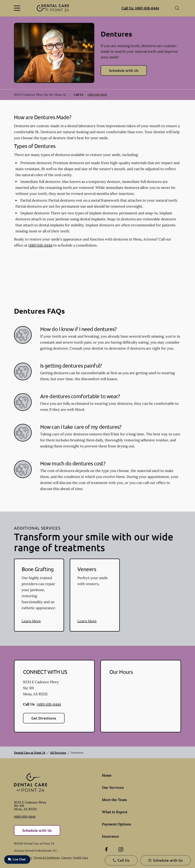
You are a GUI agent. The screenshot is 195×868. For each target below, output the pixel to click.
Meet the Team (114, 800)
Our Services (113, 787)
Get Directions (44, 718)
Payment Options (117, 824)
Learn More (31, 621)
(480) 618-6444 (97, 95)
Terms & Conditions (47, 858)
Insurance (111, 836)
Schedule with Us (124, 70)
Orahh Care (81, 858)
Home (107, 775)
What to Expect (115, 812)
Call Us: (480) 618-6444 (140, 8)
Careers (66, 858)
